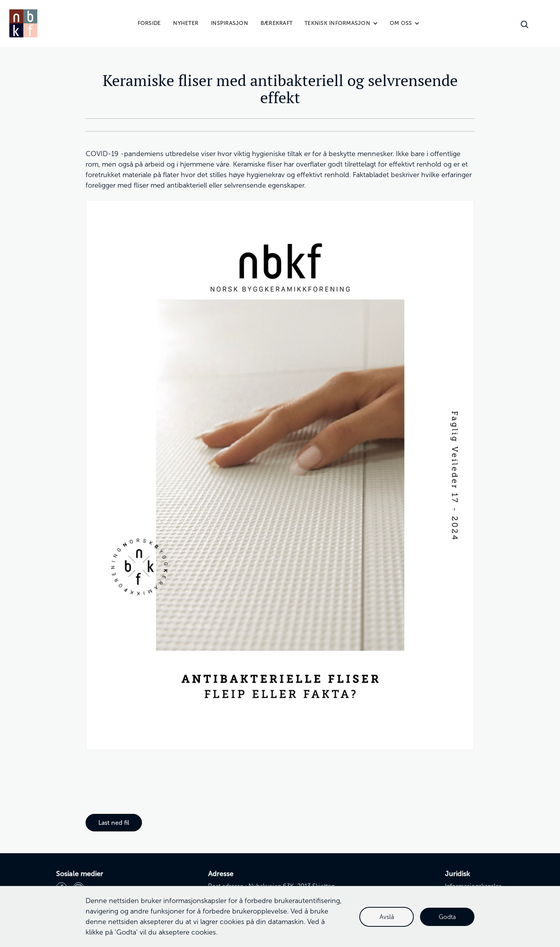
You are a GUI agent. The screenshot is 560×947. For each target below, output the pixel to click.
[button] (341, 23)
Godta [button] (447, 917)
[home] (23, 23)
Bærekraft (276, 23)
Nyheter (186, 23)
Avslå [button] (387, 917)
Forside (149, 23)
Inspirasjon (229, 23)
